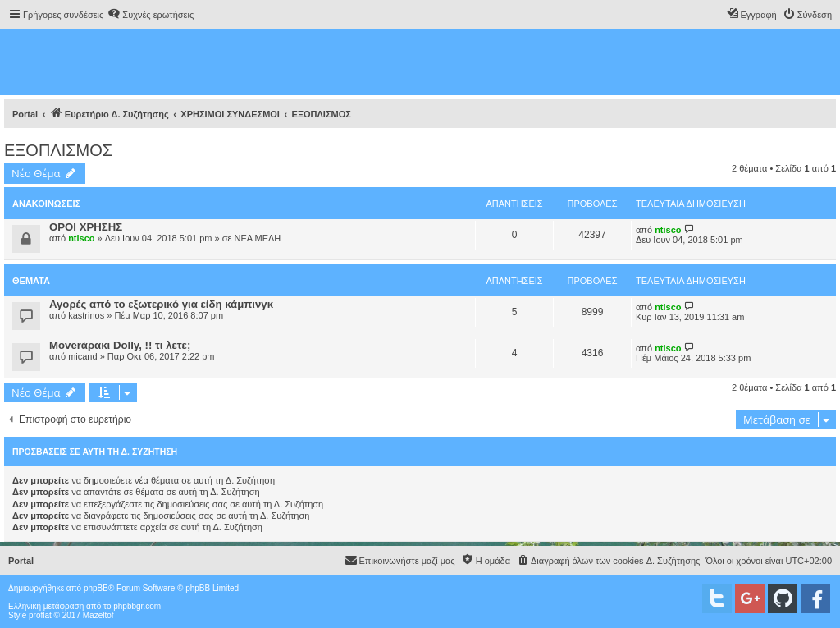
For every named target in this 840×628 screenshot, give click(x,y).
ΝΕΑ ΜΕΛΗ (257, 238)
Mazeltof (98, 615)
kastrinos (86, 315)
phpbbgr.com (137, 606)
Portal (25, 114)
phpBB (96, 588)
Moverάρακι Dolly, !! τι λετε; (120, 345)
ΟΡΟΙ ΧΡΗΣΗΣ (86, 227)
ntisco (81, 238)
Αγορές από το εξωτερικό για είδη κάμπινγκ (161, 304)
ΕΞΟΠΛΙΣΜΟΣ (58, 150)
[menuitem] (151, 15)
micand (82, 356)
